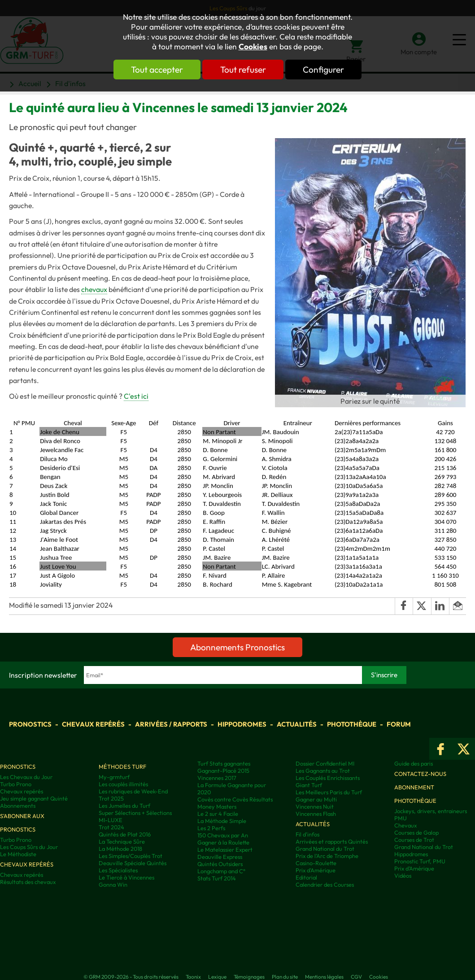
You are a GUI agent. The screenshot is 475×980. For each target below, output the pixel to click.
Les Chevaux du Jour (26, 777)
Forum (399, 724)
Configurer (326, 70)
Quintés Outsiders (220, 864)
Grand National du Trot (325, 849)
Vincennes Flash (316, 814)
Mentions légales (324, 977)
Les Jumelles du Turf (124, 806)
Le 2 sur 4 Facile (218, 814)
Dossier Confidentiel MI (325, 763)
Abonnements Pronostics (237, 647)
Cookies (253, 47)
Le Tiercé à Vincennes (126, 877)
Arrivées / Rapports (171, 724)
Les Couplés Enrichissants (328, 778)
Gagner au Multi (316, 799)
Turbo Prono (16, 784)
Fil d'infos (307, 834)
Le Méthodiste (18, 854)
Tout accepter (155, 70)
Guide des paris (414, 763)
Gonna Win (113, 884)
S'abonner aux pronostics (22, 823)
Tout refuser (243, 70)
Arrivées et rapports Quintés (332, 841)
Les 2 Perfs (211, 828)
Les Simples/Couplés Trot (131, 856)
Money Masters (217, 806)
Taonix (193, 977)
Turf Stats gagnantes (224, 763)
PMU (401, 818)
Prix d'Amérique (316, 870)
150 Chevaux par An (223, 835)
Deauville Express (220, 857)
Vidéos (403, 875)
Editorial (306, 877)
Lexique (217, 977)
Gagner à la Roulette (223, 842)
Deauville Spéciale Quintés (133, 863)
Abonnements (18, 806)
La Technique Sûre (122, 841)
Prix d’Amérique (414, 868)
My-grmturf (114, 777)
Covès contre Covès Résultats (235, 799)
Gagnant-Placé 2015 (223, 771)
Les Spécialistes (118, 870)
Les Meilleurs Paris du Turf (329, 792)
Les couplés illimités (123, 784)
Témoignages (249, 977)
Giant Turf (309, 785)
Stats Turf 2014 (217, 878)
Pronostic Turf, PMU (420, 861)
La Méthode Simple (222, 821)
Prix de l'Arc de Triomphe (327, 856)
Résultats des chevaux (28, 882)
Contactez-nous (420, 774)
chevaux (94, 289)
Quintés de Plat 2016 (125, 834)
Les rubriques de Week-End (133, 791)
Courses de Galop (416, 832)
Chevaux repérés (93, 724)
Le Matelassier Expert (225, 849)
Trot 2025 (111, 798)
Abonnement (414, 787)
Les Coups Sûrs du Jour (29, 847)
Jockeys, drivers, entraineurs (431, 811)
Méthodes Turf (122, 767)
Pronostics (30, 724)
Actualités (297, 724)
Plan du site (285, 977)
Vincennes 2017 (217, 778)
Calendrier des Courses (325, 884)
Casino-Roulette (316, 863)
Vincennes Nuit (315, 806)
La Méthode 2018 (120, 849)
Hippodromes (242, 724)
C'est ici (136, 396)
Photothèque (352, 724)
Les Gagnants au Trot (323, 771)
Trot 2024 (111, 827)
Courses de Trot (414, 840)
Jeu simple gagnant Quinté (34, 798)
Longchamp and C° (221, 871)
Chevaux (405, 825)
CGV (356, 977)
